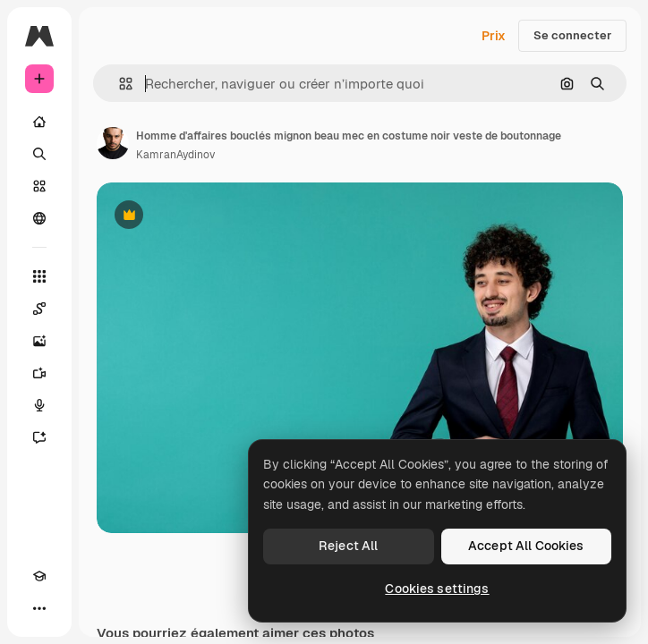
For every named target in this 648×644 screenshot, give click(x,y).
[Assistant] (39, 437)
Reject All (348, 546)
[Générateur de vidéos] (39, 373)
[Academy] (39, 576)
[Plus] (39, 608)
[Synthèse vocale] (39, 405)
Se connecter (572, 35)
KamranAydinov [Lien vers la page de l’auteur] (175, 155)
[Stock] (39, 186)
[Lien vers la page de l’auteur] (113, 143)
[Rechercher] (39, 154)
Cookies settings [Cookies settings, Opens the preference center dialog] (437, 589)
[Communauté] (39, 218)
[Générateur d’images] (39, 341)
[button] (119, 84)
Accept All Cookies (526, 546)
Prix (494, 36)
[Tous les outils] (39, 276)
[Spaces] (39, 309)
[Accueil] (39, 122)
